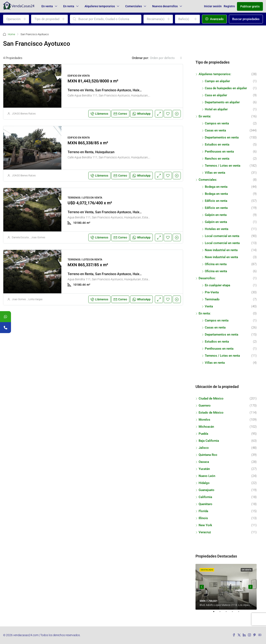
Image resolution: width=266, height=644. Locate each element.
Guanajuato (206, 490)
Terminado (212, 299)
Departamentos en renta (222, 335)
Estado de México (211, 413)
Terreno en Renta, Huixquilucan (91, 152)
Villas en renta (215, 363)
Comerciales (134, 6)
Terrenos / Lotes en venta (223, 166)
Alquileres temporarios (100, 6)
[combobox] (16, 19)
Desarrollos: (207, 278)
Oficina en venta (216, 271)
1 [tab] (216, 613)
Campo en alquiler (217, 81)
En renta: (205, 313)
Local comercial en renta (222, 236)
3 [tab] (228, 613)
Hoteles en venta (217, 229)
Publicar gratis (250, 6)
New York (205, 525)
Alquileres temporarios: (215, 74)
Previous (202, 587)
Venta (209, 306)
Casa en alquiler (216, 95)
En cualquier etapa (217, 285)
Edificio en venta (216, 208)
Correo (120, 114)
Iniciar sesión (213, 6)
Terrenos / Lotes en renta (222, 356)
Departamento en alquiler (222, 102)
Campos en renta (217, 320)
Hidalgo (204, 483)
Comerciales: (208, 180)
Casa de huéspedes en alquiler (226, 88)
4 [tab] (234, 613)
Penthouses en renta (219, 349)
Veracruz (205, 532)
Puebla (203, 434)
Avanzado (214, 19)
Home (12, 34)
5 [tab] (241, 613)
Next (250, 587)
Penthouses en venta (219, 152)
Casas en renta (215, 327)
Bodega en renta (216, 187)
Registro (229, 6)
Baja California (209, 441)
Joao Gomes (38, 237)
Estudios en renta (217, 342)
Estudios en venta (217, 144)
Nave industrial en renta (221, 250)
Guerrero (205, 406)
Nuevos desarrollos (165, 6)
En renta (69, 6)
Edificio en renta (216, 201)
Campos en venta (217, 123)
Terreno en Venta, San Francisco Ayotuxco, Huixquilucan (110, 90)
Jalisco (204, 448)
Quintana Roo (208, 455)
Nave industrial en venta (221, 257)
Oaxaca (204, 462)
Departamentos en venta (222, 137)
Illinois (203, 518)
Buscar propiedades (246, 19)
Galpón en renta (216, 215)
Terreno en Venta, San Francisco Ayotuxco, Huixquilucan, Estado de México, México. (130, 212)
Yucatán (204, 469)
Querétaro (205, 504)
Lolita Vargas (35, 299)
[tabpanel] (226, 587)
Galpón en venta (216, 222)
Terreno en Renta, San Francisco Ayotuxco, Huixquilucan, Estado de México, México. (130, 274)
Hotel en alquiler (216, 109)
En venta (47, 6)
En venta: (205, 116)
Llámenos (99, 114)
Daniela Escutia (20, 237)
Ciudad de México (211, 398)
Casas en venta (215, 130)
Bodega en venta (216, 194)
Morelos (204, 420)
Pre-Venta (212, 292)
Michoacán (206, 427)
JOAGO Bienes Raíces (24, 114)
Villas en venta (215, 173)
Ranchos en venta (217, 159)
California (205, 497)
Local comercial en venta (222, 243)
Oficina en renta (216, 264)
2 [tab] (222, 613)
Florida (203, 511)
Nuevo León (207, 476)
